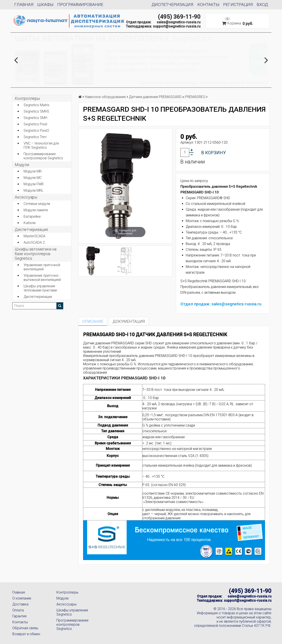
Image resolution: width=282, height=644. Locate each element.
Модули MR (33, 171)
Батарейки (32, 216)
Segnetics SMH (35, 118)
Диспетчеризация (173, 5)
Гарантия (19, 616)
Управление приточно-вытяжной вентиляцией (42, 278)
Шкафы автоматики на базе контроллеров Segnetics (36, 254)
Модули (22, 165)
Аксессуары (66, 604)
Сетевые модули (37, 204)
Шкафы (45, 5)
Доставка (20, 604)
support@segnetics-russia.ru (177, 26)
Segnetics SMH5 (36, 111)
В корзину (213, 153)
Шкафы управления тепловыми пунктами (40, 288)
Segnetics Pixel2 (36, 131)
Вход (262, 5)
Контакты (208, 5)
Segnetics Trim (35, 137)
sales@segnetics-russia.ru (179, 22)
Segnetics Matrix (36, 105)
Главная (24, 5)
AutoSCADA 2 (34, 242)
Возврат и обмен (26, 634)
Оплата (18, 610)
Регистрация (238, 5)
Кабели (30, 223)
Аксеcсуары (26, 197)
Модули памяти (36, 210)
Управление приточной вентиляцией (42, 267)
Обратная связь (25, 628)
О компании (22, 598)
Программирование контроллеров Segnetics (43, 156)
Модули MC (33, 178)
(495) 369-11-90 (179, 17)
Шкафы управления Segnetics (72, 612)
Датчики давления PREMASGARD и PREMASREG (167, 97)
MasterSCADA (34, 236)
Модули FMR (34, 184)
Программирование (80, 5)
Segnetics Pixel (35, 124)
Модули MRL (33, 190)
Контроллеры (27, 98)
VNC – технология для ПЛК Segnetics (41, 145)
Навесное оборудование (105, 97)
